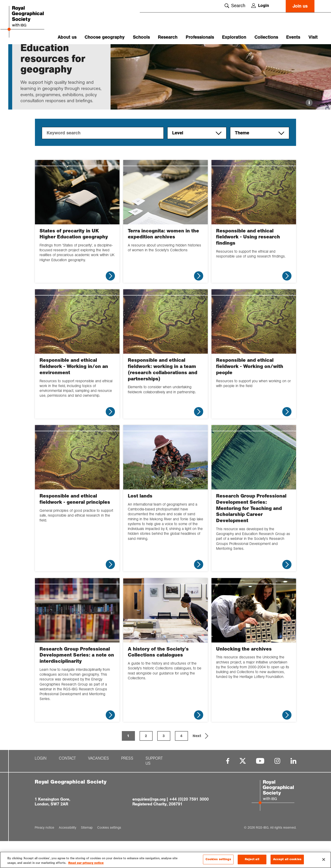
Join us (300, 6)
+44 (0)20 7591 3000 (189, 826)
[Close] (324, 861)
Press (127, 785)
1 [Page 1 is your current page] (128, 762)
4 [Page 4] (181, 762)
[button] (201, 763)
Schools (141, 37)
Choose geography (105, 37)
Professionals (200, 37)
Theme (260, 160)
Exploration (234, 37)
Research (168, 37)
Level (197, 160)
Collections (266, 37)
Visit (313, 37)
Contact (67, 785)
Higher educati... (64, 52)
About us (67, 37)
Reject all (252, 861)
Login (260, 6)
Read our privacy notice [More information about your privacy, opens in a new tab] (86, 864)
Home (25, 52)
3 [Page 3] (164, 762)
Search (235, 6)
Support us (154, 788)
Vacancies (98, 785)
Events (293, 37)
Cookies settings (218, 861)
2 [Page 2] (146, 762)
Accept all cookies (287, 861)
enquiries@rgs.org (149, 826)
